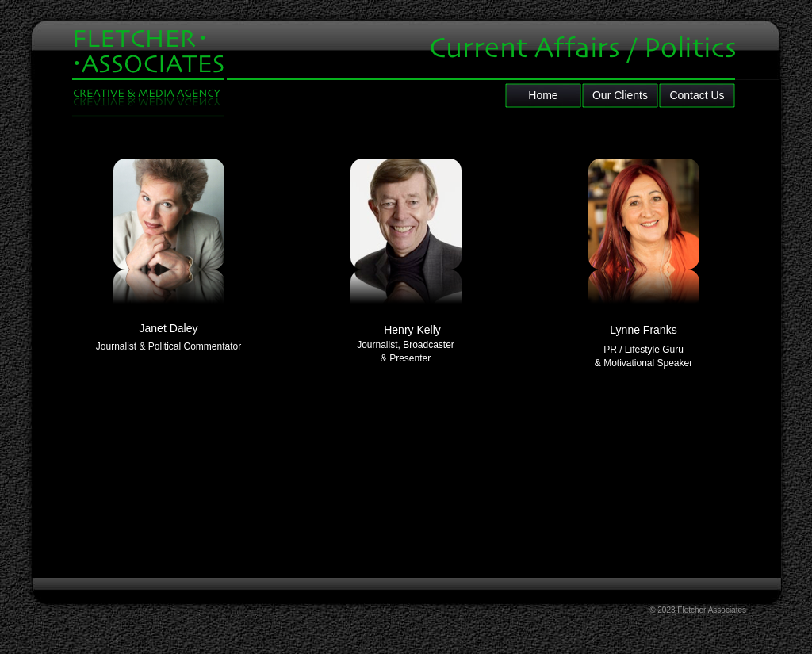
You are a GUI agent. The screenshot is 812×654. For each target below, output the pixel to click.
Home (543, 95)
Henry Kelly (412, 330)
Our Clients (620, 95)
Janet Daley (169, 328)
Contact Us (697, 95)
